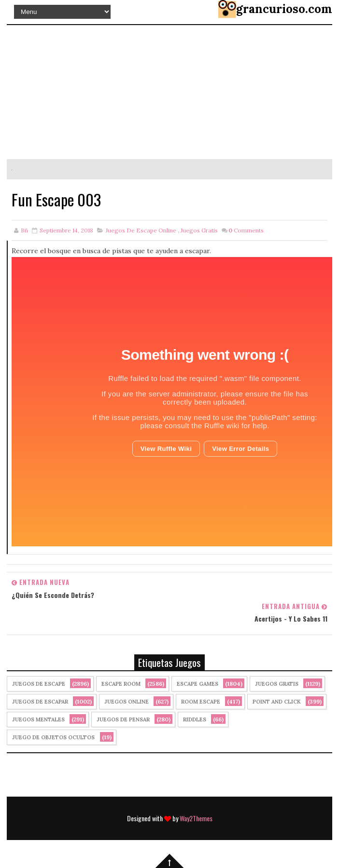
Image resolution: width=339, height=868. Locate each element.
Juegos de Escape (39, 684)
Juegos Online (127, 702)
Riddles (195, 719)
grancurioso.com (284, 9)
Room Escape (201, 702)
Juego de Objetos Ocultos (53, 737)
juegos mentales (38, 719)
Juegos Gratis (199, 230)
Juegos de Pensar (123, 719)
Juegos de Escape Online (141, 230)
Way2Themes (196, 818)
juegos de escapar (40, 702)
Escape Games (198, 684)
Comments (246, 230)
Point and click (277, 702)
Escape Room (121, 684)
